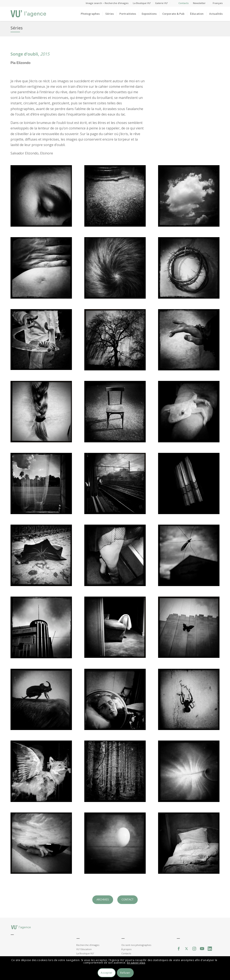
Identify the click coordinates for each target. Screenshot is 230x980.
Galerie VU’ (161, 3)
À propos (126, 949)
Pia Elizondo (20, 63)
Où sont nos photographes (136, 945)
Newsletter (199, 3)
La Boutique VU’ (142, 3)
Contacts (184, 3)
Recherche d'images (88, 945)
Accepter (107, 973)
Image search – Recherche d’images (107, 3)
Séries (17, 28)
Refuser (125, 973)
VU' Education (84, 949)
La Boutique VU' (85, 953)
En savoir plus (136, 963)
